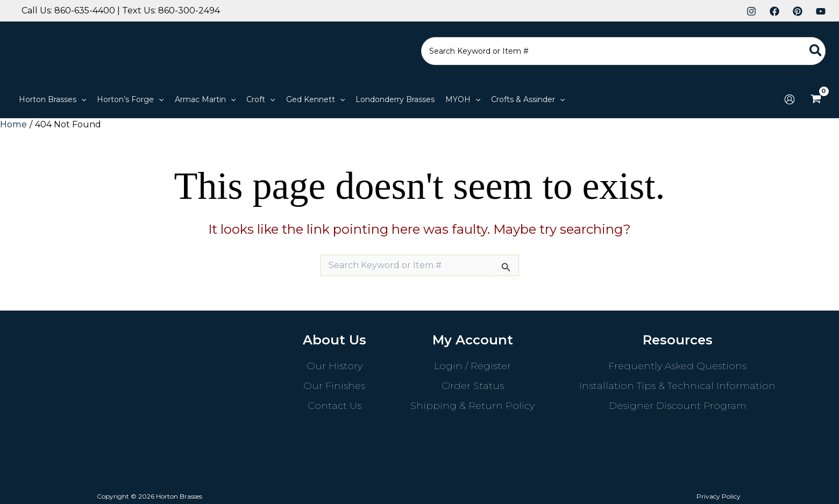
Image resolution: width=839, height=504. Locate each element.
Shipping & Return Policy (472, 405)
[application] (81, 99)
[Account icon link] (790, 99)
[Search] (816, 51)
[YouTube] (821, 11)
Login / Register (472, 365)
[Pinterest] (798, 11)
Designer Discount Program (678, 405)
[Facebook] (774, 11)
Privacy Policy (720, 496)
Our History (335, 365)
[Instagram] (751, 11)
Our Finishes (334, 385)
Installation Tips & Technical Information (677, 385)
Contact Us (335, 405)
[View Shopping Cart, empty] (816, 99)
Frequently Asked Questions (677, 365)
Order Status (473, 385)
